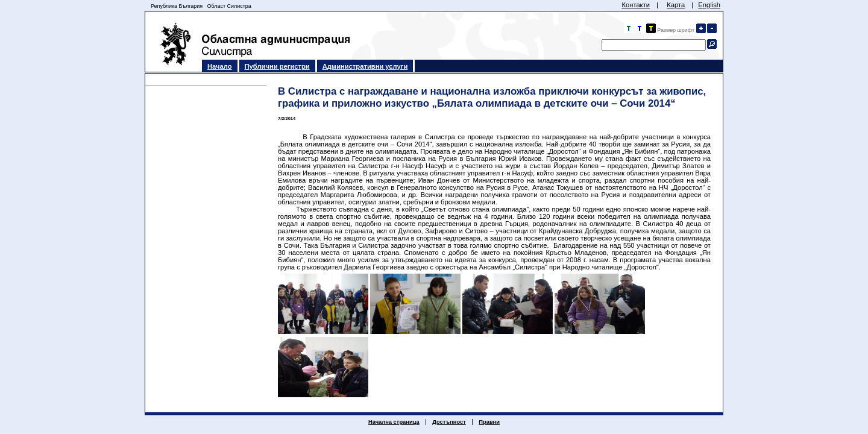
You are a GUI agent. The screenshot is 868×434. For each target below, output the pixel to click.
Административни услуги (365, 66)
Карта (676, 5)
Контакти (636, 5)
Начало (220, 66)
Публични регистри (277, 66)
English (709, 5)
